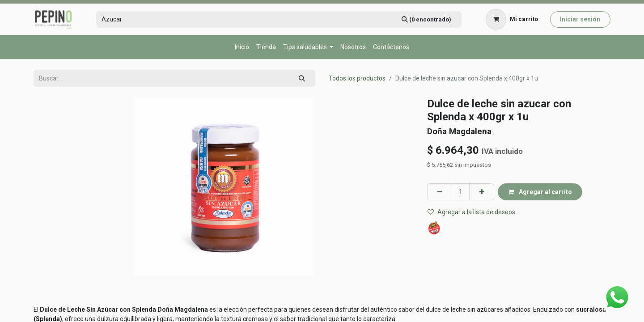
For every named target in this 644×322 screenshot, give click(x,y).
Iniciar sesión (580, 19)
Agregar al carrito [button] (540, 192)
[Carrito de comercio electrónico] (512, 19)
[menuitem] (242, 47)
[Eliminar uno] (440, 192)
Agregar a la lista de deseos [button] (471, 212)
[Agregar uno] (482, 192)
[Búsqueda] (426, 19)
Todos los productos (357, 78)
